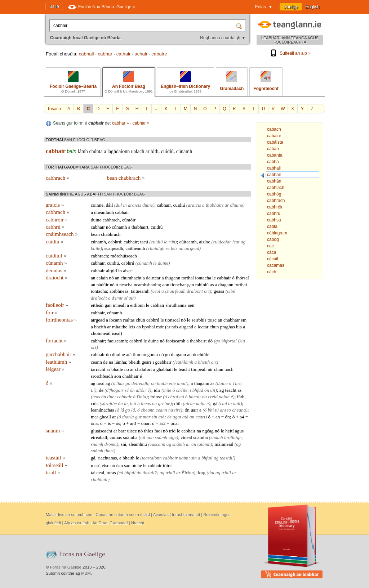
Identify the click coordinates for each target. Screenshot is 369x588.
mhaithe (120, 327)
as (212, 285)
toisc (212, 320)
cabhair (56, 151)
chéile (182, 390)
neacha (126, 285)
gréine (164, 403)
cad (224, 403)
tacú (144, 242)
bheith (100, 327)
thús (120, 383)
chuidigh (156, 248)
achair (141, 54)
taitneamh (140, 291)
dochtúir (201, 354)
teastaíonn (152, 458)
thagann (202, 383)
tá (230, 403)
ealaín (102, 278)
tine (111, 397)
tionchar (178, 285)
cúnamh (184, 151)
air (131, 298)
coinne (97, 205)
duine (148, 205)
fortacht (56, 341)
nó (108, 227)
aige (172, 437)
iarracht (98, 369)
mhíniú (202, 285)
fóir (52, 313)
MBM (86, 573)
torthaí (188, 278)
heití (229, 431)
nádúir (103, 285)
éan (120, 465)
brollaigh (233, 437)
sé (168, 248)
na (111, 362)
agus (239, 431)
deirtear (153, 278)
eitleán (97, 305)
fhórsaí (242, 278)
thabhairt (215, 205)
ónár (175, 423)
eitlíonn (137, 305)
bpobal (148, 327)
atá (129, 354)
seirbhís (199, 320)
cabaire (159, 54)
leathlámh (58, 362)
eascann (157, 444)
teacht (184, 369)
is (109, 423)
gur (138, 417)
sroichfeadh (102, 376)
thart (109, 451)
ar (148, 151)
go (218, 341)
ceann (96, 362)
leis (174, 248)
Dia (241, 341)
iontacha (203, 278)
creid (213, 397)
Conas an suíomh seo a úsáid (123, 515)
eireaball (99, 437)
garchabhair (61, 354)
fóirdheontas (61, 320)
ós (169, 417)
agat (177, 417)
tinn (136, 354)
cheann (148, 410)
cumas (116, 437)
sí (126, 298)
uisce (132, 431)
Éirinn (188, 473)
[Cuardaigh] (240, 26)
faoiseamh (117, 341)
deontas (56, 270)
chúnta (96, 151)
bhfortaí (229, 341)
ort (207, 291)
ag (243, 242)
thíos (149, 431)
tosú (101, 383)
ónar (145, 423)
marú (96, 465)
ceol (156, 291)
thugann (173, 278)
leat (236, 242)
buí (133, 403)
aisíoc (204, 242)
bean (95, 234)
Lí (93, 390)
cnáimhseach (62, 234)
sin (244, 320)
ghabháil (165, 369)
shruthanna (176, 305)
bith (155, 151)
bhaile (117, 369)
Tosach (54, 109)
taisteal (97, 473)
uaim (201, 403)
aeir (191, 305)
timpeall (199, 369)
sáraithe (109, 403)
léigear (55, 369)
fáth (241, 397)
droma (111, 444)
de (105, 362)
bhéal (194, 397)
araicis (55, 205)
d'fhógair (115, 390)
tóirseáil (57, 465)
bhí (211, 410)
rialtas (129, 320)
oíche (137, 465)
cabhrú (55, 227)
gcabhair (163, 362)
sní (123, 444)
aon (166, 285)
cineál (186, 437)
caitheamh (135, 248)
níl (143, 437)
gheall (105, 417)
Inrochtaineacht (186, 515)
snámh (55, 431)
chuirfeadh (175, 291)
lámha (120, 362)
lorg (202, 473)
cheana (239, 410)
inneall (119, 305)
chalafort (144, 369)
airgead (192, 248)
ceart (201, 417)
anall (182, 383)
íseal (116, 333)
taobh (162, 383)
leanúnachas (102, 410)
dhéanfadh (104, 212)
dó (210, 341)
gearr (146, 362)
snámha (130, 437)
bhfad (198, 390)
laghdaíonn (119, 151)
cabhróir (57, 220)
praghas (228, 327)
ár (161, 423)
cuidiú (167, 151)
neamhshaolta (147, 285)
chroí (173, 397)
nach (229, 369)
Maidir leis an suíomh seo (69, 515)
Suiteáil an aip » (290, 53)
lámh (83, 151)
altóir (141, 390)
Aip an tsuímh (77, 523)
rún (172, 242)
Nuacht (138, 523)
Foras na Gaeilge (66, 567)
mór (160, 327)
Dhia (141, 397)
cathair (124, 54)
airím (190, 403)
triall (53, 472)
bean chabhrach (126, 178)
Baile (54, 6)
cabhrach (57, 178)
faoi (158, 431)
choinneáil (101, 333)
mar (95, 417)
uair (194, 410)
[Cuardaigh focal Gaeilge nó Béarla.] (143, 26)
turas (111, 473)
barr (122, 431)
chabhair (232, 320)
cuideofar (222, 242)
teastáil (55, 458)
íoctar (203, 327)
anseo (225, 410)
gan (190, 285)
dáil (110, 205)
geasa (219, 291)
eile (172, 383)
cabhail (86, 54)
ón (153, 383)
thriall (149, 473)
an (181, 248)
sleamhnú (138, 444)
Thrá (237, 383)
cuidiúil (56, 256)
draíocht (57, 278)
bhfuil (207, 458)
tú (217, 410)
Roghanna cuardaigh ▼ (223, 38)
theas (146, 403)
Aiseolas (161, 515)
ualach (138, 151)
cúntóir (129, 220)
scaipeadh (114, 248)
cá (121, 473)
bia (239, 327)
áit (213, 390)
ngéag (208, 431)
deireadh (140, 383)
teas (96, 397)
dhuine (236, 205)
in (125, 205)
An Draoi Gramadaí (110, 523)
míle (167, 390)
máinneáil (224, 444)
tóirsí (168, 465)
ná (204, 397)
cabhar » (121, 123)
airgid (112, 271)
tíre (178, 410)
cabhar (105, 54)
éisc (105, 465)
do (108, 354)
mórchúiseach (124, 256)
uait (237, 403)
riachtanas (107, 458)
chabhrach (111, 234)
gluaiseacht (101, 431)
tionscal (172, 320)
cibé (231, 291)
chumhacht (131, 278)
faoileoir (57, 305)
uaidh (224, 397)
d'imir (117, 298)
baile (95, 248)
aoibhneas (119, 291)
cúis (95, 403)
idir (157, 390)
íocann (115, 320)
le (166, 242)
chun (141, 320)
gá (215, 403)
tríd (172, 431)
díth (178, 403)
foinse (156, 397)
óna (94, 423)
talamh (204, 444)
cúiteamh (188, 242)
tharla (128, 417)
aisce (128, 271)
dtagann (226, 285)
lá (126, 403)
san (127, 465)
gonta (153, 354)
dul (119, 205)
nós (175, 327)
